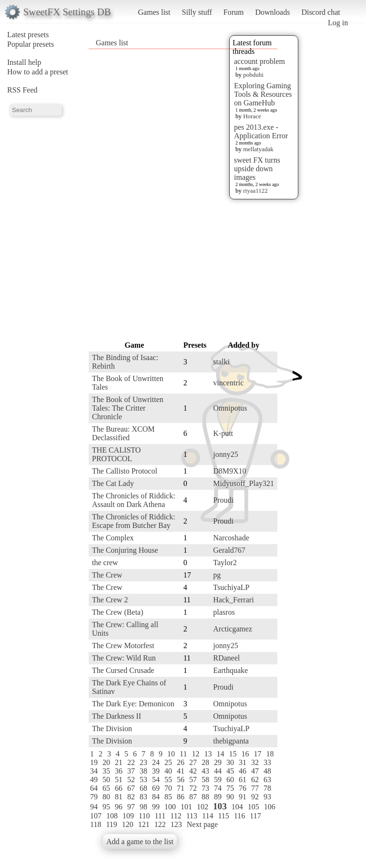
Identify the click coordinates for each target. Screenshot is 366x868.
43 (205, 771)
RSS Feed (22, 90)
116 (239, 816)
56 (181, 780)
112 (176, 816)
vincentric (228, 383)
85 (168, 797)
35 (106, 771)
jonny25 (225, 454)
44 (218, 771)
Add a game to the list (140, 842)
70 (168, 788)
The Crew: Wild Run (124, 658)
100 (170, 807)
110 (144, 816)
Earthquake (230, 670)
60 (230, 780)
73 (205, 788)
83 (143, 797)
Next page (202, 824)
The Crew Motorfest (123, 646)
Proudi (223, 500)
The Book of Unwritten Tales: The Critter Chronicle (128, 408)
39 (156, 771)
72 (193, 788)
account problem (259, 61)
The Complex (113, 538)
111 (160, 816)
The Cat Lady (113, 483)
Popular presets (30, 44)
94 (94, 807)
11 (183, 754)
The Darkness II (117, 716)
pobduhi (253, 75)
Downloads (272, 12)
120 (128, 824)
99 (156, 807)
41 (181, 771)
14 (220, 754)
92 (255, 797)
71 (181, 788)
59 (218, 780)
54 (156, 780)
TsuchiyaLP (231, 587)
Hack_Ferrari (233, 600)
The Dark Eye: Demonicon (133, 704)
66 (119, 788)
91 (243, 797)
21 (119, 762)
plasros (224, 612)
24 (156, 762)
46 (243, 771)
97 (131, 807)
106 (270, 807)
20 (106, 762)
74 (218, 788)
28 (205, 762)
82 (131, 797)
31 (243, 762)
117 (255, 816)
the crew (105, 563)
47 (255, 771)
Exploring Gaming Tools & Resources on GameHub (263, 94)
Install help (24, 62)
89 (218, 797)
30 (230, 762)
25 (168, 762)
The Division (112, 728)
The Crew (107, 575)
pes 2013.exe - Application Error (261, 131)
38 (143, 771)
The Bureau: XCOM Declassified (123, 433)
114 (208, 816)
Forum (234, 12)
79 (94, 797)
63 (267, 780)
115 (223, 816)
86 (181, 797)
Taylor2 (225, 563)
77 (255, 788)
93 (267, 797)
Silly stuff (197, 12)
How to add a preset (38, 72)
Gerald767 (229, 550)
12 (195, 754)
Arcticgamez (233, 629)
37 (131, 771)
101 (186, 807)
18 (270, 754)
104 (237, 807)
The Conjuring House (125, 550)
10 (171, 754)
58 (205, 780)
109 (128, 816)
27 (193, 762)
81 (119, 797)
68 (143, 788)
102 (203, 807)
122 (160, 824)
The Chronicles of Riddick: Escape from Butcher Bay (134, 521)
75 (230, 788)
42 (193, 771)
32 (255, 762)
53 (143, 780)
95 (106, 807)
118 (96, 824)
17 (257, 754)
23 (143, 762)
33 (267, 762)
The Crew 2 (110, 600)
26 (181, 762)
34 (94, 771)
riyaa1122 (255, 191)
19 (94, 762)
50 (106, 780)
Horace (252, 116)
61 (243, 780)
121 (144, 824)
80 (106, 797)
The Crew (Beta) (118, 612)
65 (106, 788)
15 (233, 754)
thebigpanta (231, 741)
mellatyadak (258, 149)
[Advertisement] (189, 194)
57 (193, 780)
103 (220, 806)
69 (156, 788)
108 (112, 816)
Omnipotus (230, 408)
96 (119, 807)
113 (192, 816)
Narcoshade (231, 538)
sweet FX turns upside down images (257, 169)
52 (131, 780)
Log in (338, 23)
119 (111, 824)
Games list (154, 12)
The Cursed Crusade (123, 670)
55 (168, 780)
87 (193, 797)
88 (205, 797)
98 (143, 807)
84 (156, 797)
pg (217, 575)
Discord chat (320, 12)
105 (254, 807)
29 (218, 762)
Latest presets (28, 35)
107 (96, 816)
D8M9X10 (229, 471)
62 (255, 780)
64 (94, 788)
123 (176, 824)
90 (230, 797)
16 (245, 754)
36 (119, 771)
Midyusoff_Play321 (244, 483)
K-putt (223, 433)
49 (94, 780)
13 (208, 754)
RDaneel (226, 658)
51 (119, 780)
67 (131, 788)
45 (230, 771)
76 (243, 788)
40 (168, 771)
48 (267, 771)
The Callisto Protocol (125, 471)
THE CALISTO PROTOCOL (116, 454)
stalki (221, 362)
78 (267, 788)
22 (131, 762)
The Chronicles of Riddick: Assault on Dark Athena (134, 500)
